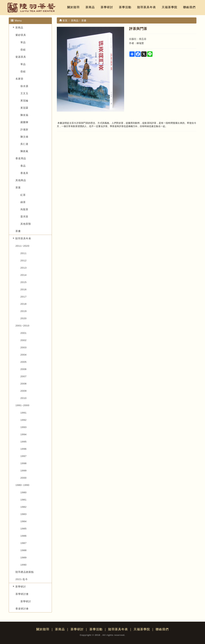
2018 (23, 304)
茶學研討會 (22, 594)
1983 (23, 514)
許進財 (24, 129)
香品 (23, 166)
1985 (23, 529)
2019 (23, 311)
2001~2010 (22, 326)
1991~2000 (22, 405)
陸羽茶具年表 (147, 7)
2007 (23, 376)
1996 (23, 449)
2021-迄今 (22, 579)
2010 (23, 398)
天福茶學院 (170, 7)
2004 (23, 355)
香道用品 (21, 158)
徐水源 (24, 86)
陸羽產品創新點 (25, 572)
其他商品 (21, 180)
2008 (23, 384)
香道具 (24, 173)
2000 (23, 478)
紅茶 (23, 195)
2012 (23, 260)
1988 (23, 550)
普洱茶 (24, 217)
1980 (23, 492)
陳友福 (24, 115)
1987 (23, 543)
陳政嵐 (24, 151)
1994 (23, 434)
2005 (23, 362)
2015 (23, 282)
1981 (23, 500)
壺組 (23, 50)
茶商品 (90, 7)
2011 (23, 253)
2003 (23, 347)
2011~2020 (22, 246)
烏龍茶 (24, 209)
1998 (23, 463)
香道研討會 (22, 609)
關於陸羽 (73, 7)
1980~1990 (22, 485)
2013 (23, 268)
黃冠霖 (24, 108)
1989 (23, 557)
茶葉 (18, 187)
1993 (23, 427)
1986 (23, 536)
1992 (23, 420)
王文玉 (24, 93)
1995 (23, 442)
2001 (23, 333)
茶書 (18, 231)
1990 (23, 565)
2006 (23, 369)
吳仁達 (24, 144)
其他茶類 (26, 224)
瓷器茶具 (21, 57)
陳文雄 (24, 137)
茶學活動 (125, 7)
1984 (23, 521)
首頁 (63, 20)
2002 (23, 340)
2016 (23, 289)
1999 (23, 471)
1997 (23, 456)
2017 (23, 297)
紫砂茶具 (21, 35)
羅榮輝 (24, 122)
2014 (23, 275)
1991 (23, 413)
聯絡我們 (189, 7)
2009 (23, 391)
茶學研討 (107, 7)
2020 (23, 318)
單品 (23, 42)
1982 (23, 507)
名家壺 (19, 79)
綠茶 (23, 202)
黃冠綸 (24, 101)
